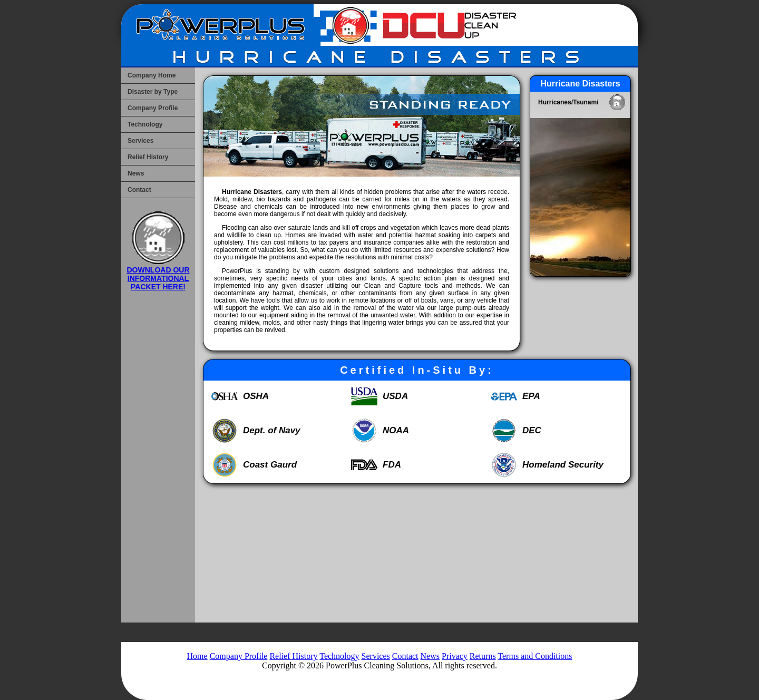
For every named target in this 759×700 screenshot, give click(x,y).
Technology (145, 124)
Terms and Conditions (535, 656)
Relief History (148, 157)
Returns (483, 656)
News (136, 173)
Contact (139, 190)
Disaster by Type (153, 92)
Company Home (152, 75)
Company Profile (153, 108)
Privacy (455, 656)
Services (140, 141)
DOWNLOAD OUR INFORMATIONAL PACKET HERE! (158, 274)
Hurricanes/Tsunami (568, 102)
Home (197, 656)
